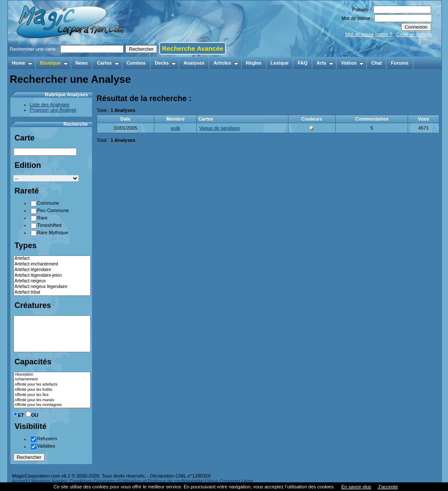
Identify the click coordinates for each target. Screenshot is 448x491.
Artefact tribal (52, 293)
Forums (399, 63)
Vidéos (352, 63)
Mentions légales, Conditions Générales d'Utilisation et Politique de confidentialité (117, 481)
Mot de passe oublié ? (369, 34)
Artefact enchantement (52, 264)
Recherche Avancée (192, 48)
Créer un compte (414, 34)
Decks (165, 63)
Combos (136, 63)
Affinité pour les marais (52, 400)
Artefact (52, 259)
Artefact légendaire (52, 270)
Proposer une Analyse (53, 110)
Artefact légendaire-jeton (52, 276)
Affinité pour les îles (52, 395)
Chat (376, 63)
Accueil (20, 481)
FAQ (302, 63)
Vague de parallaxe (219, 128)
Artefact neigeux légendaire (52, 287)
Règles (254, 63)
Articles (226, 63)
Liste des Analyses (50, 105)
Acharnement (52, 380)
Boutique (54, 63)
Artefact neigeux (52, 281)
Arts (325, 63)
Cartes (108, 63)
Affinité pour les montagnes (52, 405)
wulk (176, 128)
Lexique (280, 63)
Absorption (52, 375)
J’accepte (388, 487)
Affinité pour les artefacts (52, 385)
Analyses (194, 63)
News (82, 63)
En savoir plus (356, 487)
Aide (249, 481)
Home (23, 63)
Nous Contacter (223, 481)
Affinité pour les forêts (52, 390)
